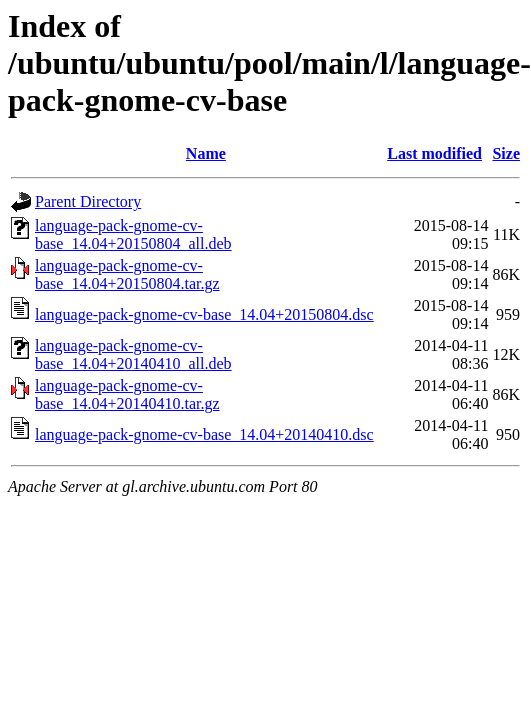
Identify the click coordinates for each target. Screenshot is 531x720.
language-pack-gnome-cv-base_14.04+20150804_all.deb (133, 234)
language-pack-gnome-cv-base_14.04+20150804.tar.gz (127, 274)
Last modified (434, 153)
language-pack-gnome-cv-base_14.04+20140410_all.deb (133, 354)
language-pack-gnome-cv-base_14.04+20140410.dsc (204, 434)
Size (506, 153)
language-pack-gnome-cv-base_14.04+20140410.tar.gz (127, 394)
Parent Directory (88, 201)
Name (206, 153)
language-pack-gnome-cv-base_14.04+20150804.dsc (204, 314)
